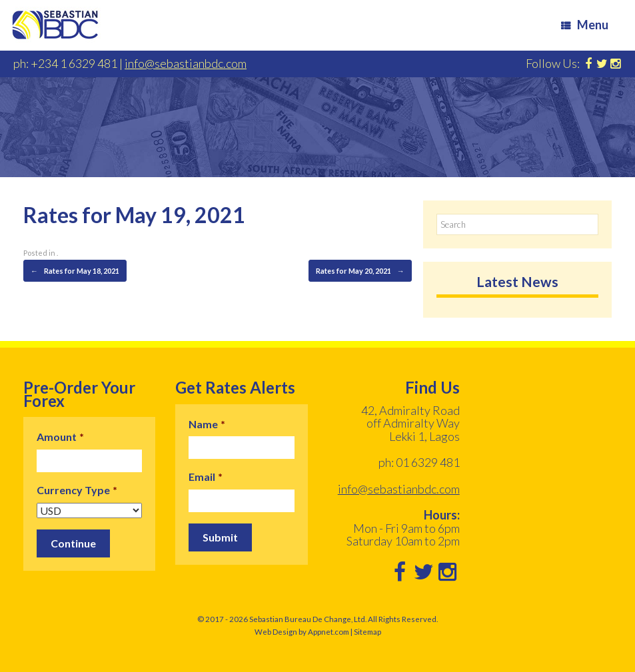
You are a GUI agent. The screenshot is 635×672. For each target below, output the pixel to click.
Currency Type (77, 490)
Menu (585, 25)
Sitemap (367, 632)
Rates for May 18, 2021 (75, 271)
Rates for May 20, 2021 (360, 271)
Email (206, 477)
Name (207, 424)
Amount (60, 437)
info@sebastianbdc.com (186, 63)
